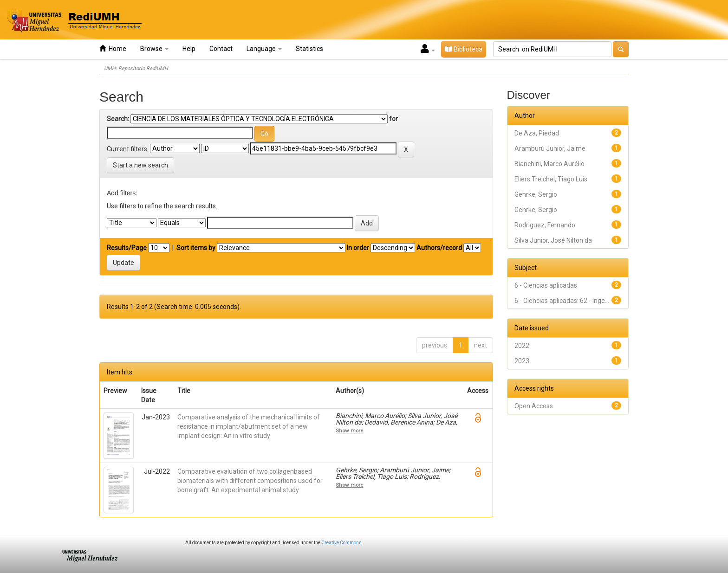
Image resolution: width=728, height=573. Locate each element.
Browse (154, 49)
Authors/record (439, 248)
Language (264, 49)
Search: (118, 119)
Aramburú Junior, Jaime (550, 148)
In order (358, 248)
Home (113, 48)
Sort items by (196, 248)
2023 (522, 361)
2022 (522, 346)
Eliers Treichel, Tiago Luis (551, 179)
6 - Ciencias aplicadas (546, 285)
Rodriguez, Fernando (545, 225)
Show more (349, 431)
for (393, 119)
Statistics (309, 49)
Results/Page (127, 248)
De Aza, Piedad (537, 133)
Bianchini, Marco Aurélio (549, 164)
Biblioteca (464, 49)
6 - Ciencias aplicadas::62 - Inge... (562, 301)
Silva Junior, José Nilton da (553, 240)
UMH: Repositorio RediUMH (136, 68)
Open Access (534, 406)
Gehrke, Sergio (536, 194)
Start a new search (140, 165)
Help (189, 49)
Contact (221, 49)
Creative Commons (341, 543)
